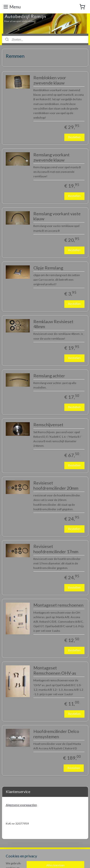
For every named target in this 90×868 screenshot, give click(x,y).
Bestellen (74, 137)
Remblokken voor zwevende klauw (50, 80)
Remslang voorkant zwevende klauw (51, 157)
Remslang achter (49, 376)
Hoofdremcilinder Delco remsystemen (56, 734)
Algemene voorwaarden (21, 805)
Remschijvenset (48, 425)
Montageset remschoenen (58, 605)
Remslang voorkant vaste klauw (57, 216)
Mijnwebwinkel (60, 859)
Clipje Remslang (48, 268)
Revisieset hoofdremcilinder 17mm (56, 549)
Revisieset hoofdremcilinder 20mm (56, 486)
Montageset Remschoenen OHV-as (55, 671)
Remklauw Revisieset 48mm (53, 324)
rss (70, 851)
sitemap (61, 851)
